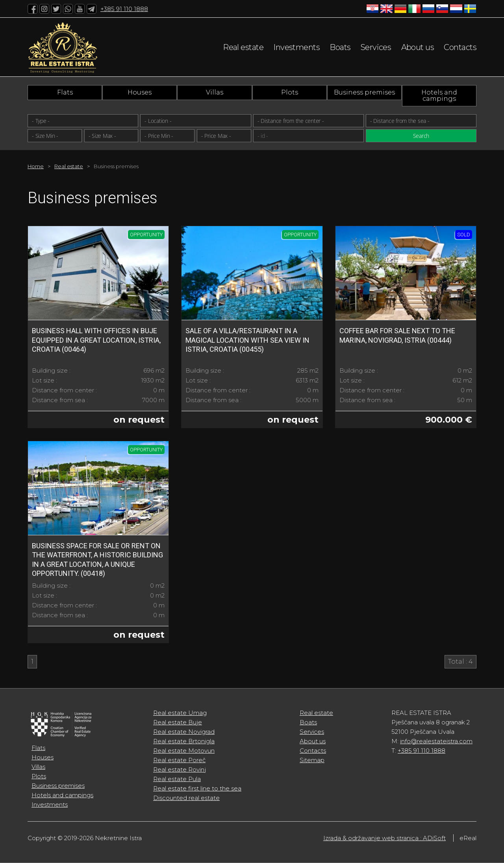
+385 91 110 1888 (124, 9)
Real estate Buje (178, 722)
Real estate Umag (180, 713)
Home (36, 166)
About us (418, 47)
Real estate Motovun (184, 751)
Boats (340, 47)
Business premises (364, 92)
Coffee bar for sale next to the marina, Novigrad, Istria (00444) (397, 335)
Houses (140, 92)
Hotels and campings (439, 96)
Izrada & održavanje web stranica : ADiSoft (384, 838)
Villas (215, 92)
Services (376, 47)
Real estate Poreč (179, 760)
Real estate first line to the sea (197, 788)
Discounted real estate (186, 798)
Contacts (460, 47)
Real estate (243, 47)
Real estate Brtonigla (184, 741)
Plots (290, 92)
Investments (296, 47)
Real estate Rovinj (180, 769)
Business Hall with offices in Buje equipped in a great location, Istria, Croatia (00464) (96, 340)
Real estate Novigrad (184, 732)
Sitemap (312, 760)
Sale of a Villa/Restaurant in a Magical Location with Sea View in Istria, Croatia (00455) (247, 340)
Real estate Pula (177, 779)
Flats (65, 92)
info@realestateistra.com (436, 741)
